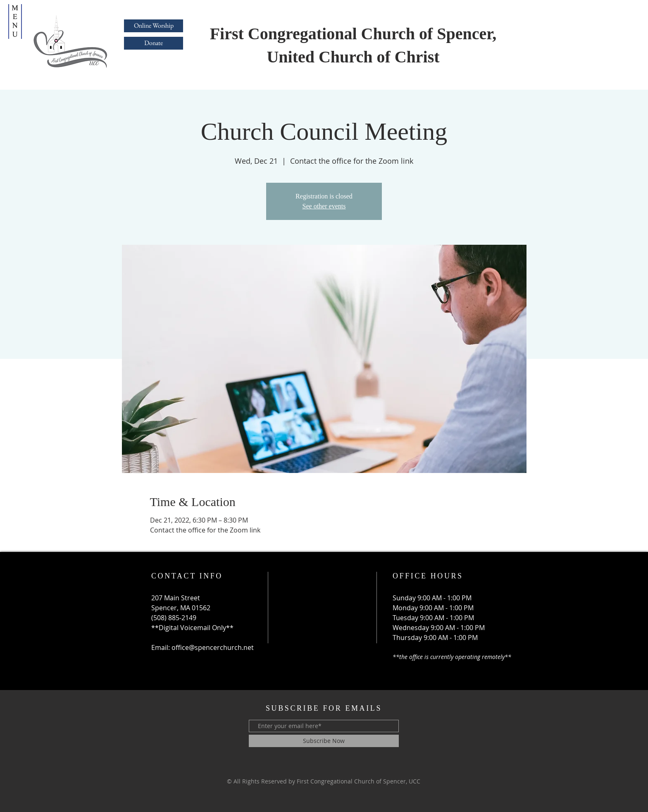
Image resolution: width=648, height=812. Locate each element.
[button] (15, 21)
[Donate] (154, 43)
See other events (324, 206)
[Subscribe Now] (324, 741)
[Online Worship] (154, 26)
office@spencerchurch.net (213, 647)
